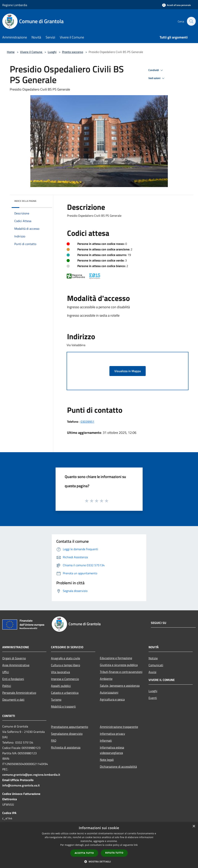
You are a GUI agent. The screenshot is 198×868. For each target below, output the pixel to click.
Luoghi (52, 52)
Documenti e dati (13, 700)
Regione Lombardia (15, 5)
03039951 (87, 422)
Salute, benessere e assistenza (120, 686)
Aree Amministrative (16, 665)
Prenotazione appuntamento (70, 727)
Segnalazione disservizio (67, 734)
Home (11, 52)
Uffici (6, 672)
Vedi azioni (157, 78)
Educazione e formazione (116, 658)
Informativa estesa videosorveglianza (112, 750)
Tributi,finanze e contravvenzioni (121, 672)
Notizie (153, 658)
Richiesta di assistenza (66, 747)
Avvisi (152, 672)
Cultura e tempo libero (65, 665)
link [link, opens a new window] (136, 845)
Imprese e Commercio (65, 679)
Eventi (153, 698)
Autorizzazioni (109, 692)
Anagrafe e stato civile (65, 658)
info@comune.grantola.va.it (21, 785)
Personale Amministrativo (19, 693)
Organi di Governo (14, 658)
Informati (106, 740)
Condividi (156, 70)
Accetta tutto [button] (84, 853)
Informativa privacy (112, 734)
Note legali (107, 760)
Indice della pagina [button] (25, 201)
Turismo (56, 700)
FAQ (54, 740)
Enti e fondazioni (13, 679)
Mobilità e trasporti (63, 706)
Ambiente (106, 679)
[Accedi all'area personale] (176, 5)
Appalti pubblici (61, 686)
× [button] (194, 826)
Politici (7, 686)
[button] (99, 861)
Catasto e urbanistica (65, 693)
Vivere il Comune (32, 52)
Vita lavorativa (60, 672)
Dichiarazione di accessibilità (118, 767)
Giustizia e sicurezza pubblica (119, 665)
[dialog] (99, 845)
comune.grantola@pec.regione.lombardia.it (31, 775)
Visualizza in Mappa (128, 371)
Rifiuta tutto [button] (114, 853)
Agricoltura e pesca (112, 699)
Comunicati (156, 665)
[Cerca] (191, 21)
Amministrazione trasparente (119, 727)
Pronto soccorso (73, 52)
